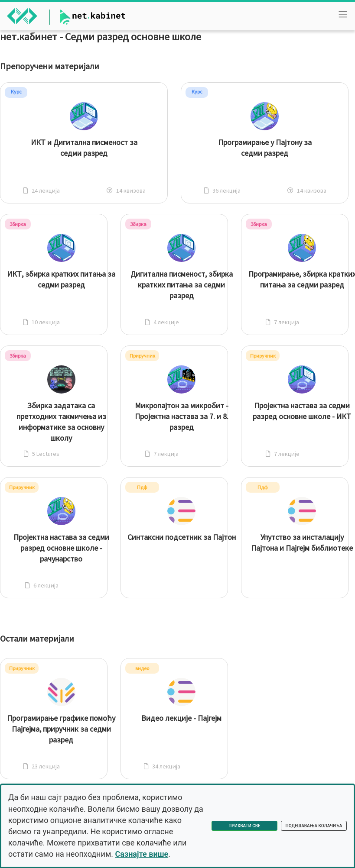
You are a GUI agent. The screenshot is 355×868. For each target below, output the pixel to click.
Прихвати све (244, 826)
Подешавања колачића (314, 826)
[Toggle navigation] (343, 14)
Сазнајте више (142, 854)
